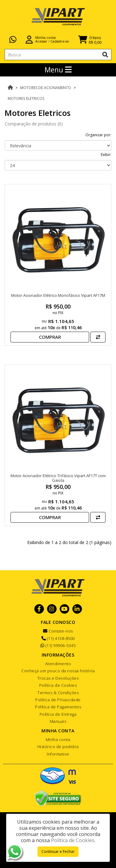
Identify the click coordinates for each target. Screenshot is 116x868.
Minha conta (58, 739)
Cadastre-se (60, 41)
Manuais (58, 721)
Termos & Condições (58, 693)
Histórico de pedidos (58, 747)
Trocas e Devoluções (58, 678)
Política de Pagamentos (58, 707)
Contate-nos (58, 631)
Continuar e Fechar (58, 852)
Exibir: (106, 155)
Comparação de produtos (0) (34, 124)
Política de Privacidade (58, 700)
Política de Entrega (58, 714)
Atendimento (58, 664)
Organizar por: (98, 135)
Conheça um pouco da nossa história (58, 671)
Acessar (41, 41)
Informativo (58, 754)
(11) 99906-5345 (58, 645)
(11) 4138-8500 (58, 638)
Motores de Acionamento (46, 88)
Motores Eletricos (26, 98)
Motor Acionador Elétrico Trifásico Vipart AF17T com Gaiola (58, 478)
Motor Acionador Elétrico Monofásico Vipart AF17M (58, 295)
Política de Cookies (58, 685)
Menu (58, 70)
